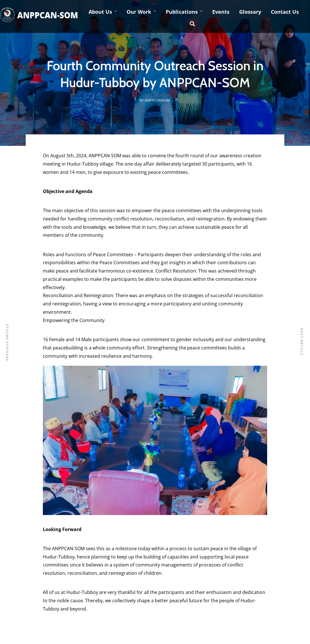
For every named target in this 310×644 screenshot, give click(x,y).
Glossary (250, 12)
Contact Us (285, 12)
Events (221, 12)
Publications (182, 12)
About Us (100, 12)
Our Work (139, 12)
